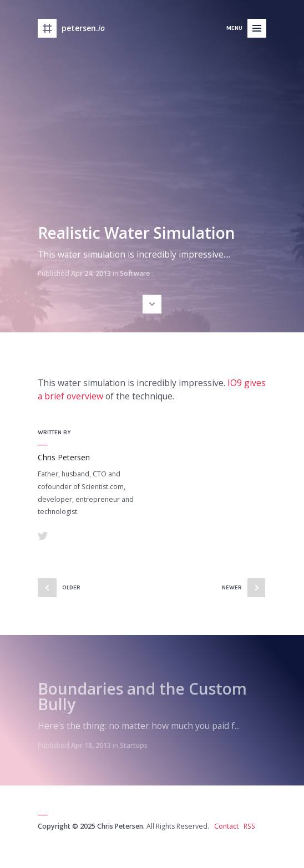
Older (71, 587)
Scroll (152, 304)
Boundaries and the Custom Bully (142, 696)
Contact (226, 826)
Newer (232, 587)
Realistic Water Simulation (136, 233)
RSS (249, 826)
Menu (234, 28)
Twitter (43, 536)
